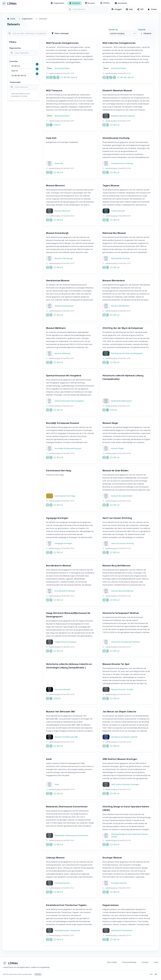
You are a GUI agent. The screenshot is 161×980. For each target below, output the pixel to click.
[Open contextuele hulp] (129, 9)
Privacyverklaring (129, 962)
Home (11, 19)
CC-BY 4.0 (111, 125)
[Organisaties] (57, 3)
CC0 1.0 (53, 125)
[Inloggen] (117, 9)
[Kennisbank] (121, 3)
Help (156, 962)
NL (156, 974)
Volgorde (142, 29)
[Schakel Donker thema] (152, 9)
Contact (145, 962)
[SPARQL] (105, 3)
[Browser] (90, 3)
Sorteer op (113, 29)
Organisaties (27, 19)
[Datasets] (75, 3)
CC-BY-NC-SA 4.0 (62, 77)
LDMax (11, 974)
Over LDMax (112, 962)
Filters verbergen (60, 33)
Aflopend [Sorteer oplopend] (146, 33)
